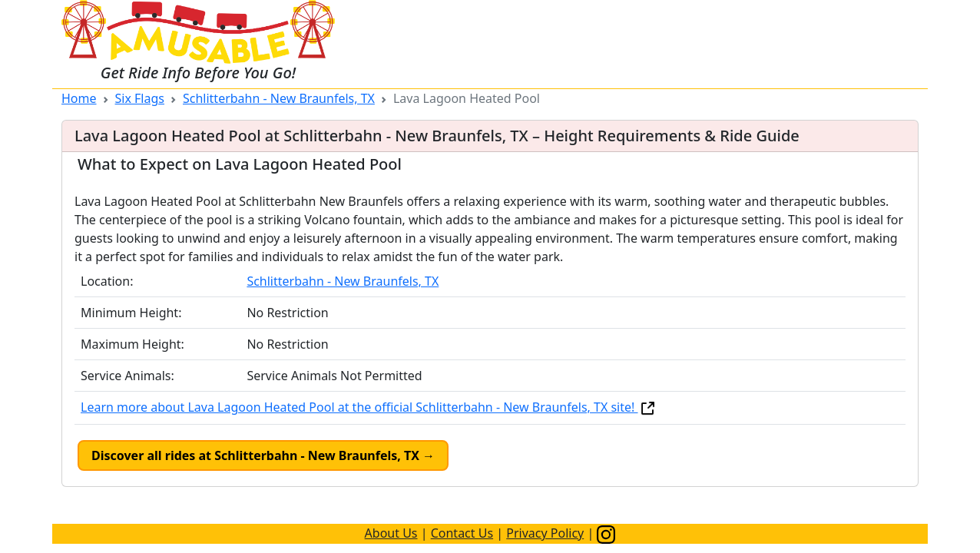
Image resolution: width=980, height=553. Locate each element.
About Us (391, 533)
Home (79, 98)
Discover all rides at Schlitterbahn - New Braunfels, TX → (263, 455)
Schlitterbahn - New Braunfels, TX (279, 98)
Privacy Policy (545, 533)
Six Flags (140, 98)
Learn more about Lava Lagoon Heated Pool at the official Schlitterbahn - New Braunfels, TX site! (369, 407)
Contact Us (462, 533)
